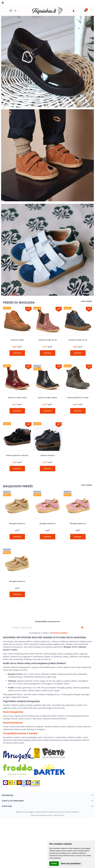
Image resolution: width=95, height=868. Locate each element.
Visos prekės (87, 301)
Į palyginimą (17, 359)
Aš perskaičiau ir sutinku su (48, 633)
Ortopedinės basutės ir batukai (20, 733)
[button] (46, 105)
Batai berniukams (13, 723)
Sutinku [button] (54, 864)
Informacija (8, 795)
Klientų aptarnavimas (13, 801)
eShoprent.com (59, 815)
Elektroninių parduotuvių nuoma (42, 815)
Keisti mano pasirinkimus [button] (71, 864)
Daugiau (17, 353)
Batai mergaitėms (13, 712)
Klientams (7, 806)
